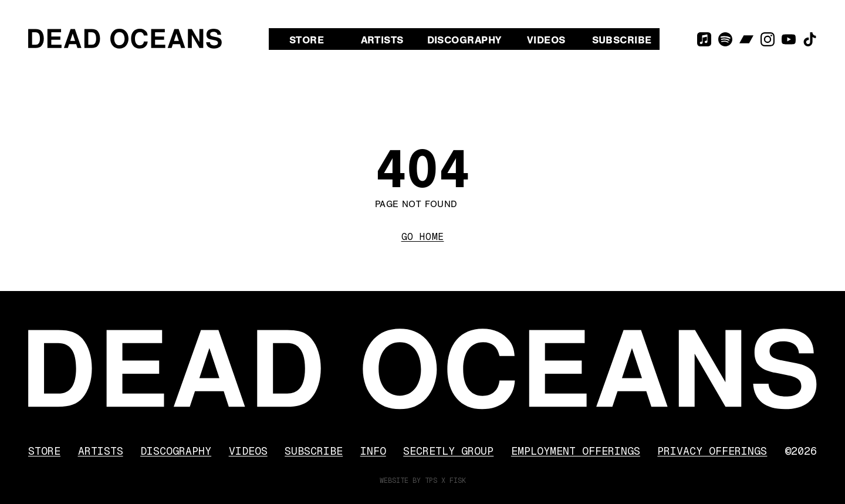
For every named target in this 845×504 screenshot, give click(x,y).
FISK (458, 481)
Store (307, 40)
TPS (431, 481)
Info (373, 451)
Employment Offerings (576, 451)
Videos (546, 40)
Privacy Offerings (712, 451)
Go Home (423, 237)
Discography (464, 40)
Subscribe (622, 40)
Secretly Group (448, 451)
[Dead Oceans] (125, 39)
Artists (382, 40)
